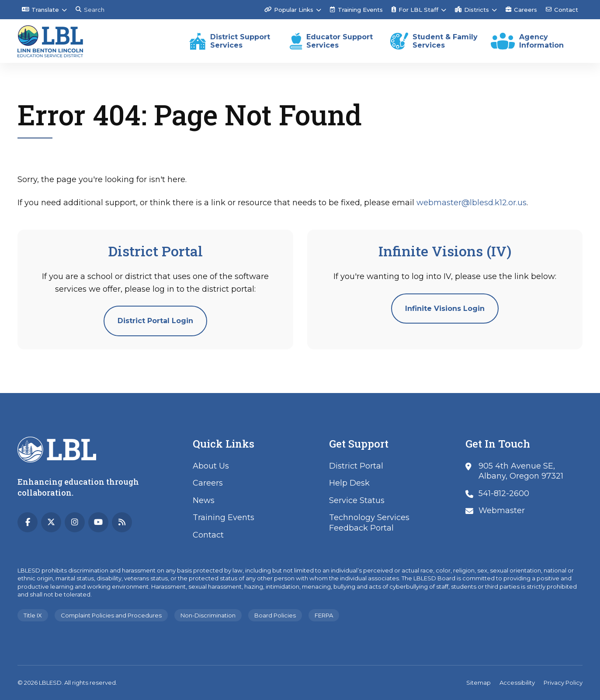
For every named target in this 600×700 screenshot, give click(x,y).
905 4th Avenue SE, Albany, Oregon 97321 (521, 471)
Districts (472, 10)
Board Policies (275, 615)
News (204, 500)
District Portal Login (155, 321)
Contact (562, 10)
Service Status (357, 500)
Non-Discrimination (208, 615)
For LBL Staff (415, 10)
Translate (40, 10)
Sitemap (479, 683)
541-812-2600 (504, 493)
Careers (521, 10)
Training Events (356, 10)
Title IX (33, 615)
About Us (211, 466)
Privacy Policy (563, 683)
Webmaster (502, 510)
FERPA (324, 615)
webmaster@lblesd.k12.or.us (472, 203)
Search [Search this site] (90, 10)
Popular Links (289, 10)
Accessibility (517, 683)
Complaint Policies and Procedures (111, 615)
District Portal (356, 466)
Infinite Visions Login (445, 309)
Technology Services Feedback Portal (369, 522)
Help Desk (349, 483)
